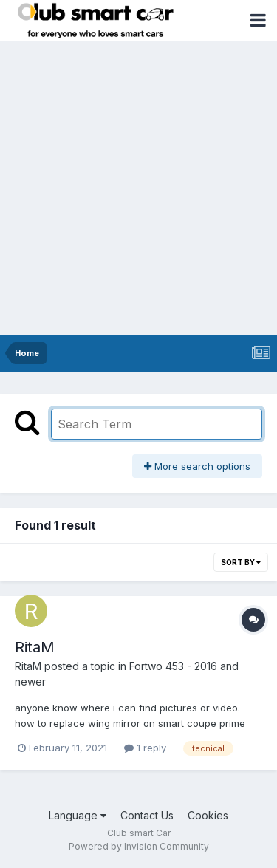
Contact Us (147, 815)
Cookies (208, 815)
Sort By (241, 562)
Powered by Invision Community (139, 846)
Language (78, 815)
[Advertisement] (138, 189)
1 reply (145, 748)
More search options (197, 466)
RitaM (35, 647)
